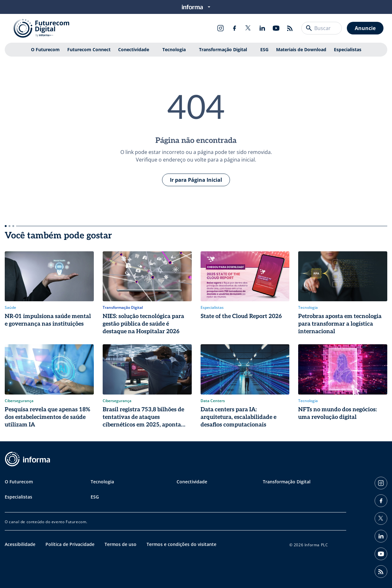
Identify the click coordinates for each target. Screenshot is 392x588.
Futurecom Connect (89, 49)
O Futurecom (45, 49)
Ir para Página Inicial (196, 180)
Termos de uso (121, 544)
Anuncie (365, 28)
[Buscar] (309, 28)
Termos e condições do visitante (181, 544)
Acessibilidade (20, 544)
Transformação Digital (223, 49)
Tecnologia (174, 49)
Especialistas (348, 49)
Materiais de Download (301, 49)
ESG (264, 49)
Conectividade (134, 49)
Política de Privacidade (70, 544)
